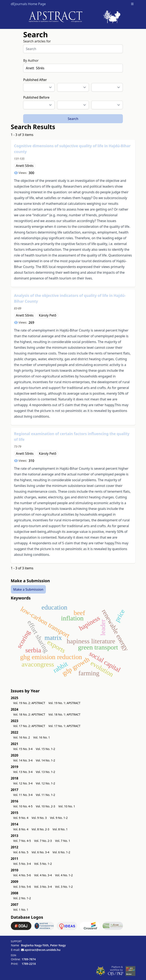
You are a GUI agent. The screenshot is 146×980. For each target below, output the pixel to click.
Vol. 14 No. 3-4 (23, 760)
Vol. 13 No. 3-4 (23, 772)
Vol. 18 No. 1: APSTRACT (65, 714)
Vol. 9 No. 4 (21, 818)
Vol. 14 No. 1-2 (45, 760)
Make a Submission (28, 589)
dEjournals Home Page (28, 4)
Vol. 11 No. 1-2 (45, 795)
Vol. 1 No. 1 (21, 910)
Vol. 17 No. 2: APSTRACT (29, 726)
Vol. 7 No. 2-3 (43, 841)
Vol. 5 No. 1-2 (43, 864)
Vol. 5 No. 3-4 (22, 864)
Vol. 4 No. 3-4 (43, 875)
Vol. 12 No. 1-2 (45, 783)
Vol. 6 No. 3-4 (40, 852)
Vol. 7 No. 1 (63, 841)
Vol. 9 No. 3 (39, 818)
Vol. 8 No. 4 (21, 829)
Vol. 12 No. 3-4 (23, 783)
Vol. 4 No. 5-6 (22, 875)
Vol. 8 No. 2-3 (40, 829)
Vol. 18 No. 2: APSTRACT (29, 714)
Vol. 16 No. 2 (22, 737)
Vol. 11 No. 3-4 (23, 795)
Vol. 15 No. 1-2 (45, 749)
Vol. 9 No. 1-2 (59, 818)
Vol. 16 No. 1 (42, 737)
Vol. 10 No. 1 (67, 806)
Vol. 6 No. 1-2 (61, 852)
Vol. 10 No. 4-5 (23, 806)
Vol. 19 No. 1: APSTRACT (65, 703)
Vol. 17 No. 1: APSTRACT (65, 726)
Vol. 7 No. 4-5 (22, 841)
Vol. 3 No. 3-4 (43, 887)
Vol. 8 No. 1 (60, 829)
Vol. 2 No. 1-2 (22, 898)
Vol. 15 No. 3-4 (23, 749)
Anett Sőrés (25, 166)
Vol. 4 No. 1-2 (64, 875)
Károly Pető (48, 315)
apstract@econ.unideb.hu (42, 950)
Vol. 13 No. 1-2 (45, 772)
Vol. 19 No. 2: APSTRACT (29, 703)
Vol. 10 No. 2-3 (45, 806)
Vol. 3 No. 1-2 (64, 887)
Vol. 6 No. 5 (21, 852)
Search (73, 119)
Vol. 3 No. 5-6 (22, 887)
